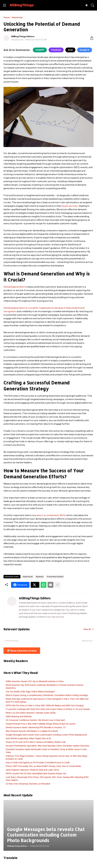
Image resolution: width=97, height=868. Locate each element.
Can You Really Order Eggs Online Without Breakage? (30, 692)
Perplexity (56, 50)
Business (40, 577)
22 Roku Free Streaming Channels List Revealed (28, 784)
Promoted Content (55, 577)
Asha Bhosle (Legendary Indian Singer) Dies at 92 (28, 738)
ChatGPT (40, 50)
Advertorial (17, 17)
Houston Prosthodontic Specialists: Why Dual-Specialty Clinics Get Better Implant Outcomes (47, 746)
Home (6, 17)
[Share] (91, 38)
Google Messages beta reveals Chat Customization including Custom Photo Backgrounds (46, 735)
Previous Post (12, 641)
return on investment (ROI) (51, 515)
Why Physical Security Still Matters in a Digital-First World (32, 731)
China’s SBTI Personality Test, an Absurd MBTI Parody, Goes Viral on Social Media (43, 766)
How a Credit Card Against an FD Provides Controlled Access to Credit (38, 763)
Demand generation (14, 287)
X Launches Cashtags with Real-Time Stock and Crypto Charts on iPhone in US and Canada (48, 709)
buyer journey (70, 206)
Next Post (87, 641)
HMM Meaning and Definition (19, 716)
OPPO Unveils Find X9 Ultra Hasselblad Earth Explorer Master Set (36, 774)
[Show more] (57, 585)
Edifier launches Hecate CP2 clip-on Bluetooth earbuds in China (35, 681)
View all (87, 629)
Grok (70, 50)
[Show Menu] (5, 5)
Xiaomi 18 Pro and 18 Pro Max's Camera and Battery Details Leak (36, 742)
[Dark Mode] (86, 5)
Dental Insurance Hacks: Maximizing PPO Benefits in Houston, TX (36, 727)
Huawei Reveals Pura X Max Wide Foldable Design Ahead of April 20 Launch (41, 724)
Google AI (85, 50)
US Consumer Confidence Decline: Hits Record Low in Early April (35, 720)
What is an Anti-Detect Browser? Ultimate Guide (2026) (31, 713)
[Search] (92, 5)
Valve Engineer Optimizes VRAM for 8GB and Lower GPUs (32, 770)
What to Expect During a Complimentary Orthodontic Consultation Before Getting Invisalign (47, 695)
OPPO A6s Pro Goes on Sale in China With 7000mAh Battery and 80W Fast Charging (45, 705)
